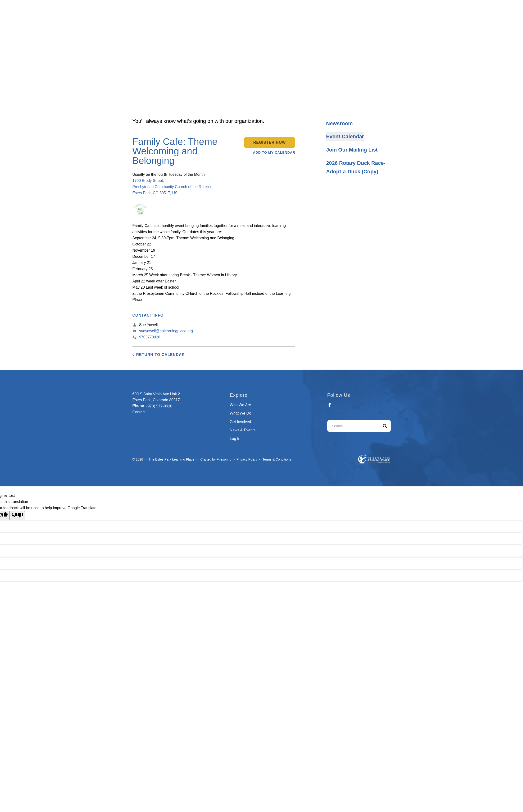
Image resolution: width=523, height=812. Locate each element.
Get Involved (241, 422)
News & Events (243, 430)
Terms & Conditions (277, 459)
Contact (139, 412)
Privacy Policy (247, 459)
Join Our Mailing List (352, 150)
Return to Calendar (161, 355)
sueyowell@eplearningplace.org (166, 331)
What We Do (241, 413)
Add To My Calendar (274, 152)
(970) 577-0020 (159, 406)
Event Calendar (345, 136)
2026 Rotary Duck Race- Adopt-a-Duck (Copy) (356, 167)
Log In (235, 439)
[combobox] (353, 426)
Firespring (224, 459)
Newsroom (339, 123)
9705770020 (150, 337)
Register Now (270, 142)
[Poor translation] (17, 516)
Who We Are (241, 405)
